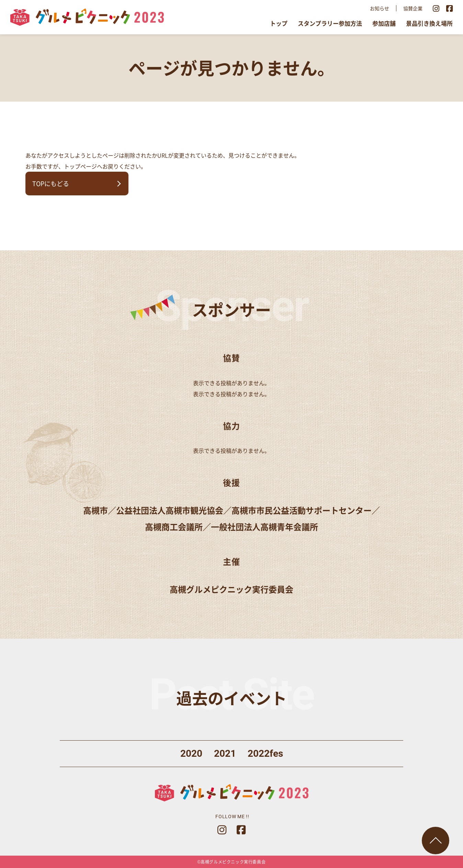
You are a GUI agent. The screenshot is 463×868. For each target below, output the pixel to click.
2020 (191, 753)
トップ (279, 23)
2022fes (265, 753)
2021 (225, 753)
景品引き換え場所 (429, 23)
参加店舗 (384, 23)
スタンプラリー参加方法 (330, 23)
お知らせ (380, 8)
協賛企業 (413, 8)
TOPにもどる (51, 183)
